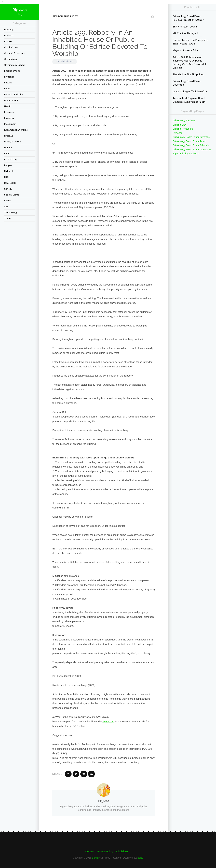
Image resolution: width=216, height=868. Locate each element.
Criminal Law (11, 47)
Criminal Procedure (15, 53)
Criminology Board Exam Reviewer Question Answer (188, 18)
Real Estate (10, 183)
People (8, 165)
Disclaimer (122, 851)
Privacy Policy (105, 851)
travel (8, 218)
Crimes (8, 41)
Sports (8, 201)
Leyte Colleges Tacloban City (190, 92)
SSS (6, 207)
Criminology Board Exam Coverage (187, 83)
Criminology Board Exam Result (189, 141)
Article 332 (108, 721)
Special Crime (12, 195)
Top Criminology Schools (186, 154)
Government (11, 100)
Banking (9, 30)
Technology (11, 212)
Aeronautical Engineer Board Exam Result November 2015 (189, 100)
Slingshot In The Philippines (188, 74)
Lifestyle (9, 136)
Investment (10, 124)
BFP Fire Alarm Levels (185, 27)
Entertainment (12, 71)
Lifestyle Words (12, 142)
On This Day (11, 159)
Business (9, 35)
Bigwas (96, 858)
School (8, 189)
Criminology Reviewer (184, 121)
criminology (11, 59)
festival (8, 83)
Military (8, 148)
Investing (9, 118)
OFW (7, 153)
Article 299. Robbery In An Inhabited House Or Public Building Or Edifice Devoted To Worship (100, 43)
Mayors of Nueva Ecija (185, 50)
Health (8, 106)
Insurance (10, 112)
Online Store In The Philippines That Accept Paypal (190, 42)
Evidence (9, 77)
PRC (6, 177)
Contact (90, 851)
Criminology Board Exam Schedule (191, 145)
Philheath (9, 171)
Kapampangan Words (16, 130)
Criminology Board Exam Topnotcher (192, 149)
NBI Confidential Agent (185, 33)
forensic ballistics (14, 94)
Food (7, 89)
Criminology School (15, 65)
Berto (140, 858)
